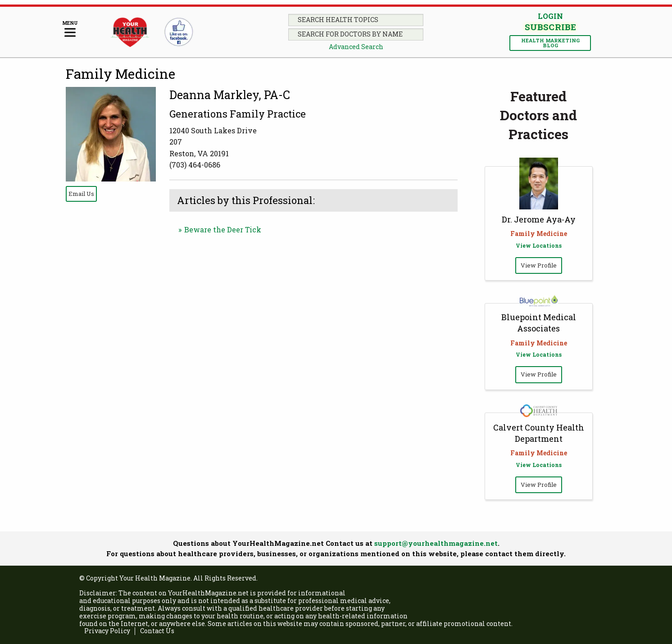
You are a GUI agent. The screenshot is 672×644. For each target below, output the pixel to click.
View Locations (539, 245)
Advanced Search (356, 47)
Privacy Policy (107, 631)
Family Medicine (120, 74)
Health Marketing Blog (550, 43)
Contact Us (157, 631)
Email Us (81, 194)
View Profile (539, 265)
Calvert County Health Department (539, 433)
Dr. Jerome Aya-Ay (539, 219)
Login (550, 16)
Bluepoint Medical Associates (539, 323)
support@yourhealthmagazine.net (436, 543)
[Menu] (70, 29)
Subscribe (550, 27)
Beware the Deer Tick (223, 229)
